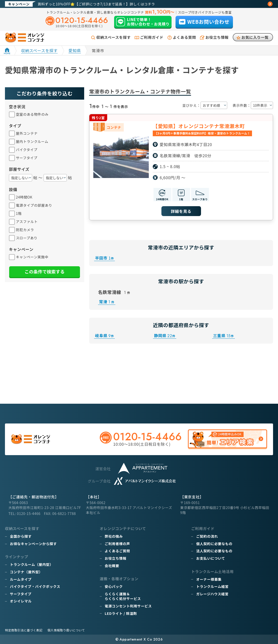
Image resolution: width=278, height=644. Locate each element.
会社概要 (112, 566)
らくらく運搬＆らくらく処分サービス (123, 596)
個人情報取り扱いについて (66, 630)
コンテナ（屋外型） (26, 572)
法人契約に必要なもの (214, 551)
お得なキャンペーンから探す (33, 544)
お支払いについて (211, 558)
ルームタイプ (21, 579)
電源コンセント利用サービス (128, 606)
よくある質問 (184, 37)
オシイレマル (21, 601)
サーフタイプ (21, 594)
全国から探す (21, 536)
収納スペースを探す (114, 37)
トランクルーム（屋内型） (32, 564)
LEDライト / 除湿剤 (121, 613)
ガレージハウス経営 (212, 594)
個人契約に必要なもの (214, 544)
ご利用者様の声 (117, 544)
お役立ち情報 (217, 37)
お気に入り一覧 (255, 37)
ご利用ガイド (152, 37)
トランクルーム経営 (212, 586)
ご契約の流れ (207, 536)
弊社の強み (114, 536)
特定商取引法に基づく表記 (24, 630)
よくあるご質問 (117, 551)
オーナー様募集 (209, 579)
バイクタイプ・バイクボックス (35, 586)
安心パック (114, 586)
